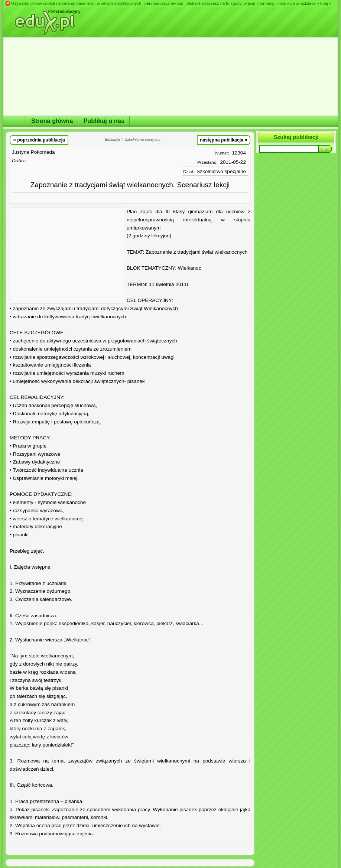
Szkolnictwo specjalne (221, 171)
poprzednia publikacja (39, 140)
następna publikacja (224, 140)
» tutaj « (324, 3)
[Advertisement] (67, 256)
